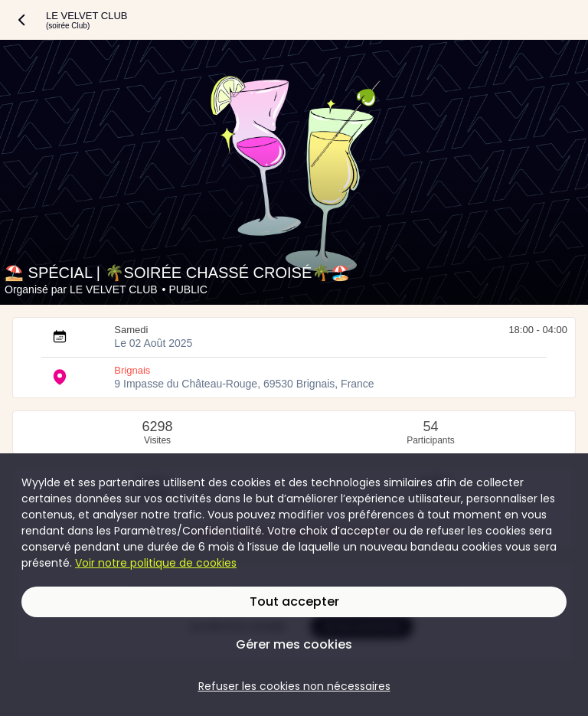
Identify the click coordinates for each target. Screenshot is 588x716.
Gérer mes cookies (294, 644)
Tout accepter (294, 602)
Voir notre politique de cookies (156, 563)
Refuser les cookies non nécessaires (294, 686)
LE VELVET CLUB (114, 289)
